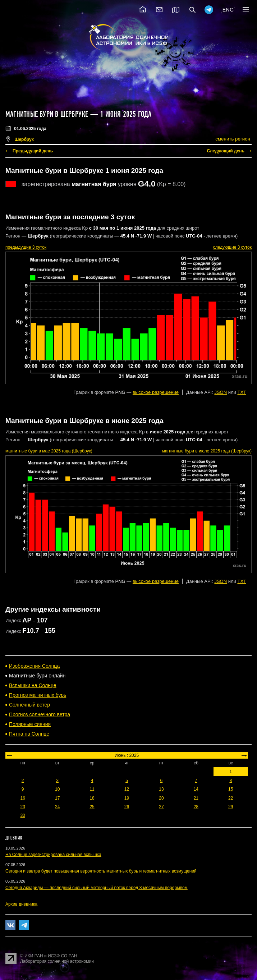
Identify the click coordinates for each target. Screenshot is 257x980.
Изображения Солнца (34, 666)
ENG (228, 10)
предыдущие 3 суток (26, 247)
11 (92, 789)
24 (57, 807)
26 (127, 807)
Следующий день (226, 151)
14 (196, 789)
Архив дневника (21, 904)
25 (92, 807)
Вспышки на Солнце (33, 685)
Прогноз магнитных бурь (38, 695)
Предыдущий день (33, 151)
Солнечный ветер (29, 705)
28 (196, 807)
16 (23, 798)
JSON (221, 392)
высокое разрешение (156, 392)
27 (161, 807)
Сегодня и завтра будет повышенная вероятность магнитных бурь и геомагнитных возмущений (101, 871)
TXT (242, 392)
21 (196, 798)
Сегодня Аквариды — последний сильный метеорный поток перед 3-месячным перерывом (97, 888)
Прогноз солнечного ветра (40, 714)
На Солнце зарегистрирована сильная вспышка (53, 855)
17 (57, 798)
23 (23, 807)
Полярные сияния (30, 724)
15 (231, 789)
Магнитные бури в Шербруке (47, 114)
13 (161, 789)
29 (231, 807)
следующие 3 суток (232, 247)
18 (92, 798)
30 (23, 815)
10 (57, 789)
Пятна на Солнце (29, 734)
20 (161, 798)
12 (127, 789)
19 (127, 798)
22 (231, 798)
